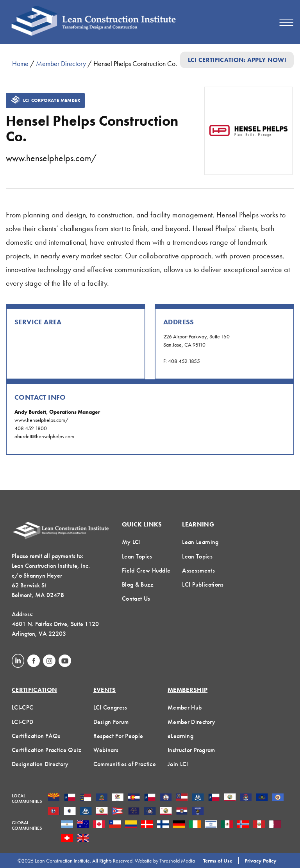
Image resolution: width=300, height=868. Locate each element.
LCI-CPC (22, 707)
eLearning (180, 736)
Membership (187, 690)
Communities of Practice (125, 764)
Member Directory (61, 63)
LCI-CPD (22, 722)
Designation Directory (40, 764)
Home (20, 63)
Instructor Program (191, 750)
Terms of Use (218, 861)
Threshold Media (177, 861)
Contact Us (136, 599)
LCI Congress (110, 707)
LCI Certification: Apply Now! (237, 60)
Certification (34, 690)
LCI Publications (203, 584)
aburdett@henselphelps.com (44, 436)
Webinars (106, 750)
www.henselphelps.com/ (51, 158)
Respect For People (118, 736)
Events (105, 690)
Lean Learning (200, 542)
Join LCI (178, 764)
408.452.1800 (31, 428)
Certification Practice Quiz (47, 750)
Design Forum (111, 722)
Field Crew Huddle (146, 570)
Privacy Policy (261, 861)
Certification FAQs (36, 736)
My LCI (131, 542)
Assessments (198, 570)
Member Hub (185, 707)
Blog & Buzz (138, 584)
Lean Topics (137, 556)
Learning (198, 524)
